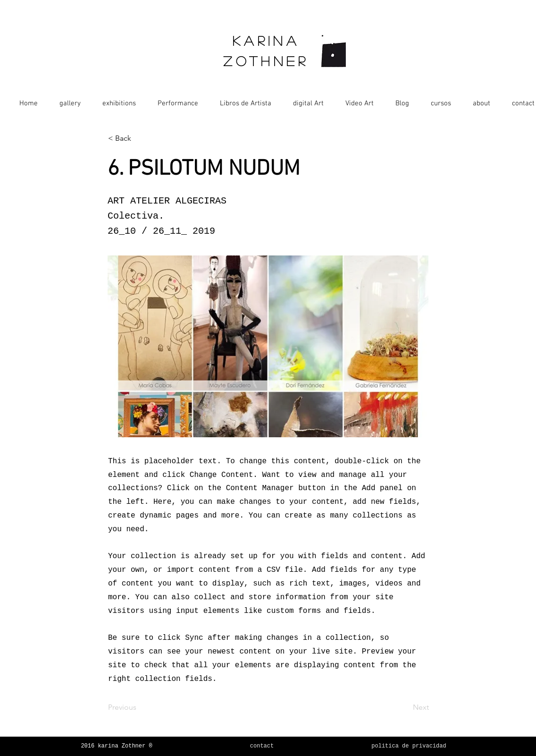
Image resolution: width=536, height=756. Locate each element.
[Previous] (139, 707)
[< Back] (139, 138)
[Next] (405, 707)
